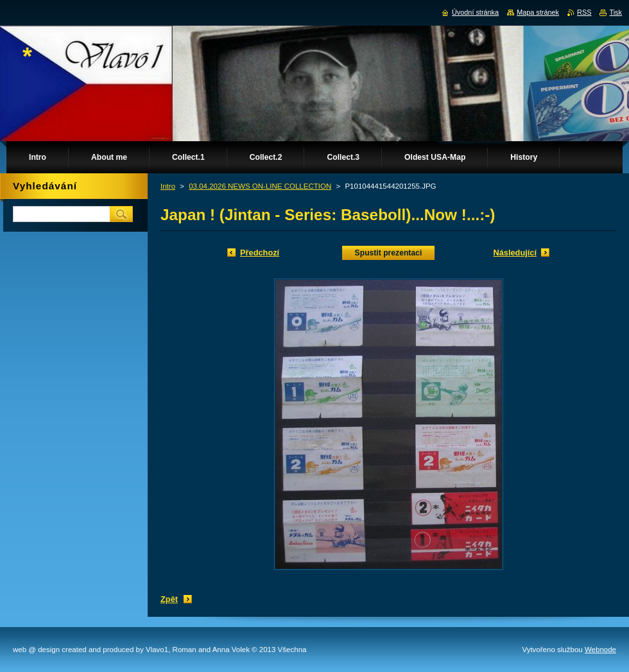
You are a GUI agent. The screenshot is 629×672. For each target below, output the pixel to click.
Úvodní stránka (475, 12)
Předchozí (260, 253)
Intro (168, 186)
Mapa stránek (538, 12)
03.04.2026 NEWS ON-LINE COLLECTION (260, 186)
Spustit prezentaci (389, 253)
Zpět (169, 599)
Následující (515, 253)
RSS (584, 12)
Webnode (600, 650)
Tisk (616, 12)
